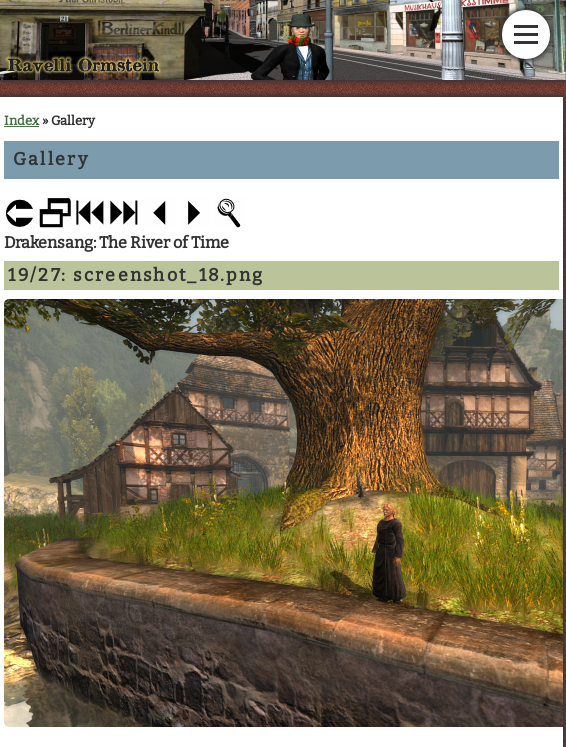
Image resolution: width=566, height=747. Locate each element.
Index (21, 120)
